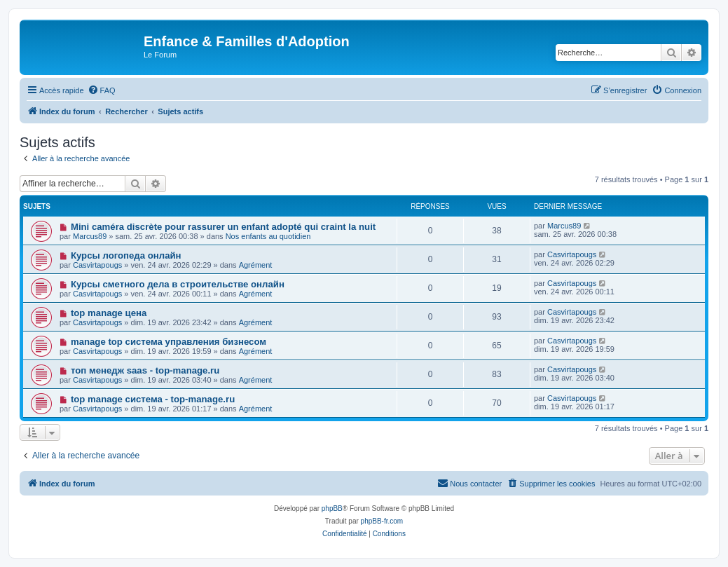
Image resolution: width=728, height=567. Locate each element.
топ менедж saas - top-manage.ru (145, 370)
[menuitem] (102, 90)
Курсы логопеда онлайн (126, 255)
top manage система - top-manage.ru (153, 399)
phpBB (332, 508)
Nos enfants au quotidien (268, 236)
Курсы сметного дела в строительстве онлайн (178, 284)
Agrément (256, 265)
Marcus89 (90, 236)
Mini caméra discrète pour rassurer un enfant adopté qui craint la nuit (223, 227)
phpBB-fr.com (382, 521)
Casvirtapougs (97, 265)
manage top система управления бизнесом (169, 342)
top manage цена (109, 313)
